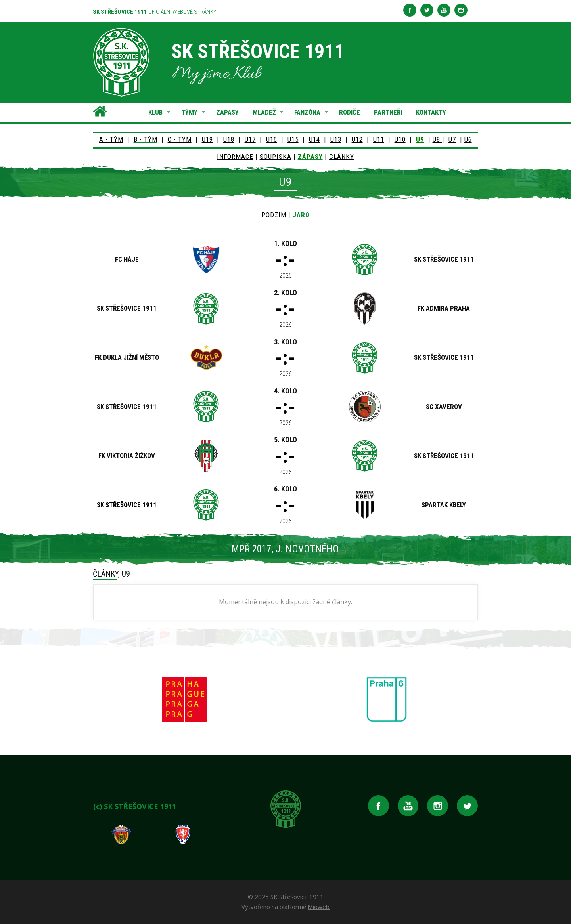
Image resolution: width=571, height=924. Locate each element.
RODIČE (350, 112)
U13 (336, 139)
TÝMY (189, 112)
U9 (420, 139)
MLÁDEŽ (264, 112)
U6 (468, 139)
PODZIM (274, 215)
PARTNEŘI (388, 112)
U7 (452, 139)
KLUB (155, 112)
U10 (400, 139)
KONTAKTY (431, 112)
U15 (293, 139)
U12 (357, 139)
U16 (272, 139)
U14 (314, 139)
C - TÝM (180, 139)
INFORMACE (235, 157)
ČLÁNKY (342, 157)
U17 (250, 139)
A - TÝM (111, 139)
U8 (437, 139)
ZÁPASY (227, 112)
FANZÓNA (307, 112)
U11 (379, 139)
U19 (207, 139)
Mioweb (319, 907)
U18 (229, 139)
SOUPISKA (276, 157)
